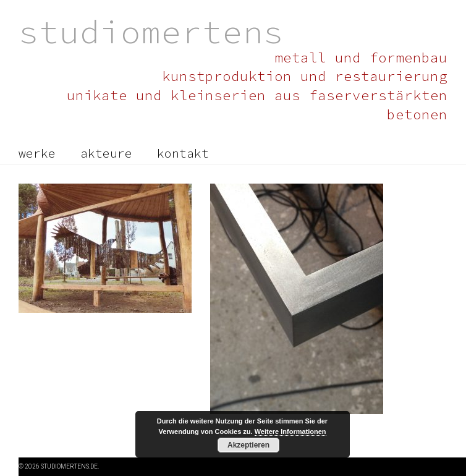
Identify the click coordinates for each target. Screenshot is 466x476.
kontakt (183, 153)
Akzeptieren (248, 445)
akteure (106, 153)
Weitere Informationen (290, 431)
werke (37, 153)
